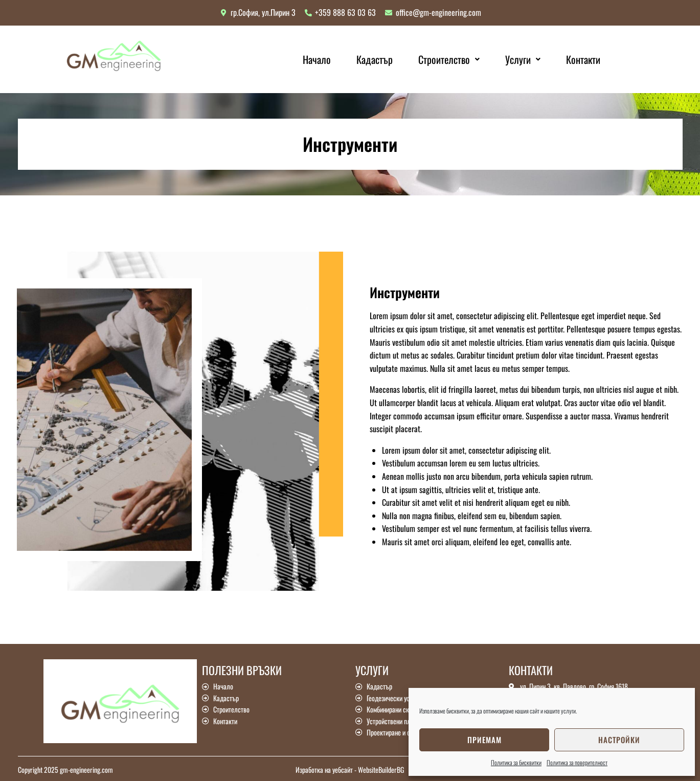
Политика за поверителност (577, 762)
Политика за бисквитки (516, 762)
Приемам (484, 740)
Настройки (619, 740)
